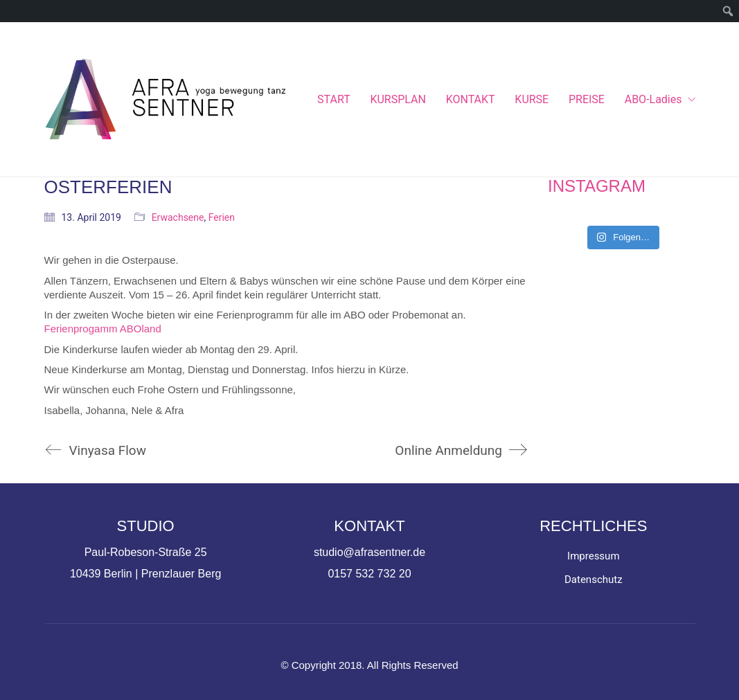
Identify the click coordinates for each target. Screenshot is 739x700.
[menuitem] (728, 11)
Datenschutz (594, 580)
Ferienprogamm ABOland (103, 329)
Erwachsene (178, 217)
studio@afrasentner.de (369, 552)
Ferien (222, 217)
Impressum (593, 556)
